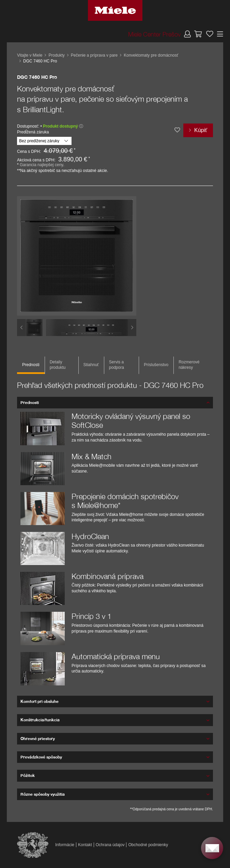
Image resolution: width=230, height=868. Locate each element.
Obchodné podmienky (148, 845)
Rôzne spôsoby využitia (43, 794)
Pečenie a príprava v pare (94, 55)
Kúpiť (201, 130)
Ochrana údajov (110, 845)
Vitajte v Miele (30, 55)
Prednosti (31, 365)
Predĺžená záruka (33, 132)
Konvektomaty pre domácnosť (151, 55)
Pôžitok (28, 775)
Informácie (65, 845)
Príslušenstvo (156, 365)
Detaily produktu (58, 365)
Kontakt (85, 845)
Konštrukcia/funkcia (40, 720)
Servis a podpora (117, 365)
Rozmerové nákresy (189, 365)
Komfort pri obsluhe (40, 701)
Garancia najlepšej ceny (41, 165)
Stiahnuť (91, 365)
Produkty (56, 55)
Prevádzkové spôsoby (41, 757)
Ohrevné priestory (38, 739)
